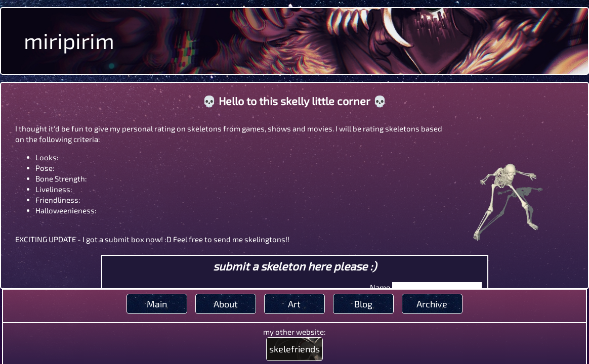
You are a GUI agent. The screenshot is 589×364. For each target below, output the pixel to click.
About (226, 304)
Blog (363, 304)
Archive (432, 304)
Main (157, 304)
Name (380, 287)
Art (294, 304)
